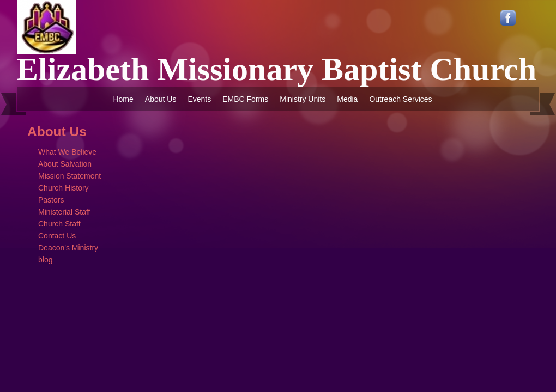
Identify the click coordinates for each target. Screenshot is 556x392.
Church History (64, 188)
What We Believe (67, 152)
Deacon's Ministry (68, 248)
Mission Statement (69, 176)
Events (199, 99)
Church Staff (59, 224)
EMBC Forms (245, 99)
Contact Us (57, 236)
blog (45, 260)
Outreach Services (400, 99)
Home (123, 99)
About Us (161, 99)
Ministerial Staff (64, 212)
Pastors (51, 200)
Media (347, 99)
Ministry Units (303, 99)
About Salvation (65, 164)
